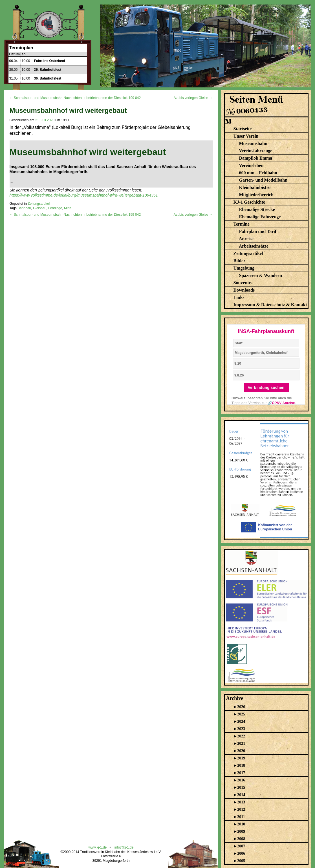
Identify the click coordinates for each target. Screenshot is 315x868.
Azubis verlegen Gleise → (193, 98)
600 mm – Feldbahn (258, 173)
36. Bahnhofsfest (48, 70)
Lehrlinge (55, 208)
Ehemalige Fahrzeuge (260, 217)
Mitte (68, 208)
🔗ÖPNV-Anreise (281, 403)
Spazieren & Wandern (261, 275)
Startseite (243, 129)
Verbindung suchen (266, 387)
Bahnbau (24, 208)
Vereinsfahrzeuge (255, 151)
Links (239, 297)
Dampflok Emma (256, 158)
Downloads (244, 290)
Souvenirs (243, 283)
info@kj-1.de (124, 847)
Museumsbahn (253, 143)
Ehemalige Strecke (257, 209)
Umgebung (244, 268)
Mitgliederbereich (256, 195)
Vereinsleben (251, 165)
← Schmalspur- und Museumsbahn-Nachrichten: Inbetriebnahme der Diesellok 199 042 (75, 98)
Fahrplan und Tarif (258, 231)
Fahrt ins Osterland (50, 61)
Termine (242, 224)
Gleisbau (40, 208)
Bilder (240, 261)
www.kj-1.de (98, 847)
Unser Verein (246, 136)
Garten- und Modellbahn (263, 180)
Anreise (246, 239)
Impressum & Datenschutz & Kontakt (270, 305)
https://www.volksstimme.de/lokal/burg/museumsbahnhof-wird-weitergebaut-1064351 (84, 195)
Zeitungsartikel (39, 204)
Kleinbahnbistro (255, 187)
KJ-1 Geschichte (249, 202)
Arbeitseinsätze (254, 246)
